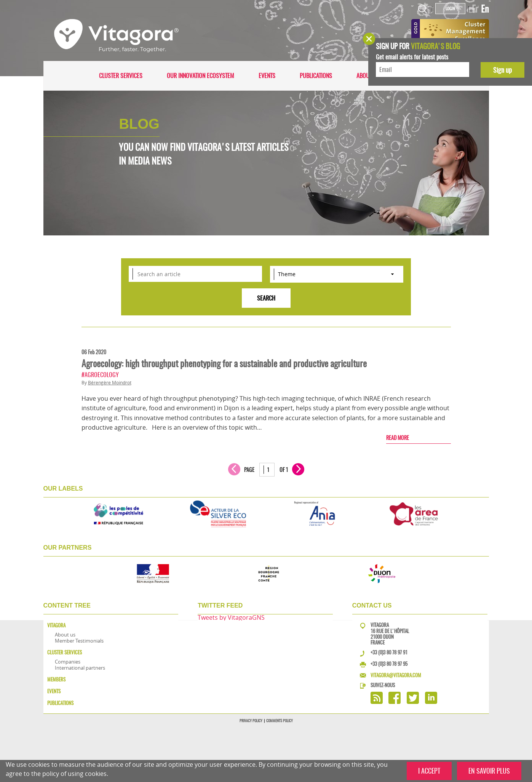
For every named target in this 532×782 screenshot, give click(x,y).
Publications (316, 76)
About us (368, 76)
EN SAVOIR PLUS (489, 771)
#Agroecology (100, 375)
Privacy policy (251, 721)
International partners (80, 668)
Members (56, 679)
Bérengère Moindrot (110, 383)
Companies (68, 662)
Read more (398, 438)
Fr (475, 9)
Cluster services (121, 76)
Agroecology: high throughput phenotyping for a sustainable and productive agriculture (224, 363)
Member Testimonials (79, 641)
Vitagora (56, 625)
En (485, 9)
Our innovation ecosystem (200, 76)
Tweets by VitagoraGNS (231, 617)
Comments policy (280, 721)
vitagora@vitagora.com (396, 675)
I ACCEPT (429, 771)
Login (450, 9)
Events (267, 76)
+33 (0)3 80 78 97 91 (389, 652)
